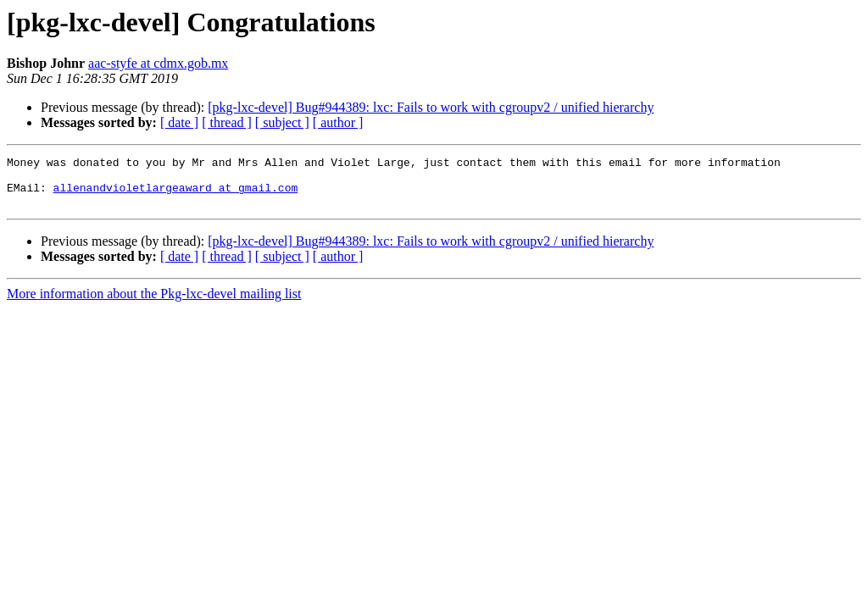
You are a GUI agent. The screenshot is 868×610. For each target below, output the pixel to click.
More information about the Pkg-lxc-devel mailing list (154, 304)
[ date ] (179, 122)
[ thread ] (227, 122)
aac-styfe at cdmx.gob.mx (158, 63)
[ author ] (338, 122)
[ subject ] (282, 122)
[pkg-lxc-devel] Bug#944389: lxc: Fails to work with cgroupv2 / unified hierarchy (431, 107)
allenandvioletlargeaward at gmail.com (176, 195)
